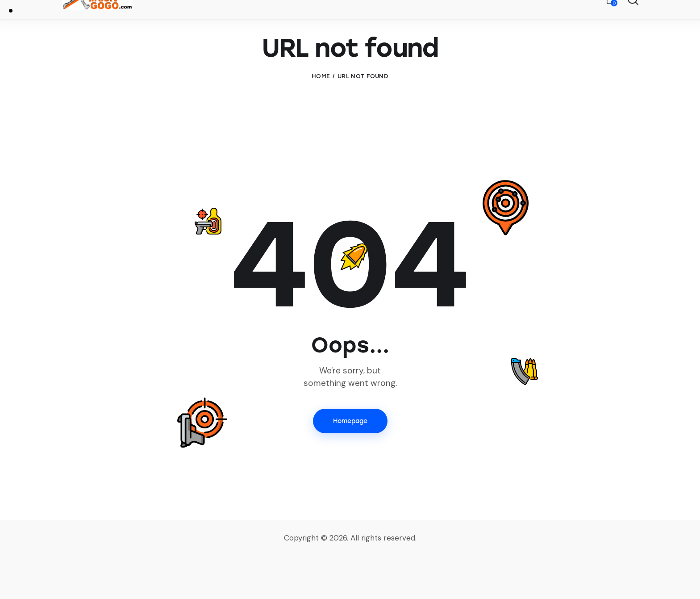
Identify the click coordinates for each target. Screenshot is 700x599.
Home (321, 119)
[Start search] (632, 23)
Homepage (350, 464)
